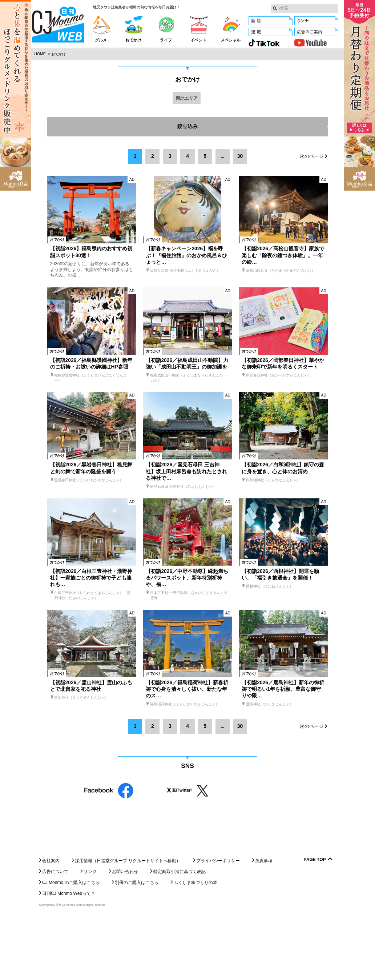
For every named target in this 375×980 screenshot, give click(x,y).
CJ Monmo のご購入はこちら (71, 943)
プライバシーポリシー (218, 921)
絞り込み (253, 127)
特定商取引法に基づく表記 (180, 932)
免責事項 (264, 921)
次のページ (312, 157)
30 (240, 156)
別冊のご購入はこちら (137, 943)
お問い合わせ (125, 932)
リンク (90, 932)
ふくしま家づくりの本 (195, 943)
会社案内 (51, 921)
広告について (55, 932)
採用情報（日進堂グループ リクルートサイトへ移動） (128, 921)
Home (40, 54)
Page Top (315, 921)
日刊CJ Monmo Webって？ (69, 954)
